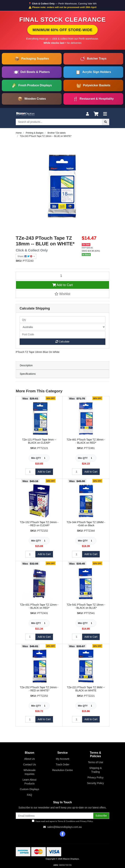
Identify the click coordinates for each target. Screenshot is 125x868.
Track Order (62, 764)
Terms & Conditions (67, 821)
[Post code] (62, 334)
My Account (62, 759)
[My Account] (87, 114)
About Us (30, 759)
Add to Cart (62, 285)
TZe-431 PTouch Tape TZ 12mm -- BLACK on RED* (39, 606)
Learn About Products (30, 782)
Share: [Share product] (25, 256)
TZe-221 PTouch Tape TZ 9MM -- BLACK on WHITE (86, 689)
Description (26, 365)
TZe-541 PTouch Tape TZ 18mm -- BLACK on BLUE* (86, 606)
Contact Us (29, 764)
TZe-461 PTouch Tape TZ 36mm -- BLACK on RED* (86, 441)
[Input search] (59, 122)
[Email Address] (55, 816)
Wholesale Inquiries (29, 772)
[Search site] (106, 122)
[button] (62, 294)
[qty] (62, 320)
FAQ (30, 795)
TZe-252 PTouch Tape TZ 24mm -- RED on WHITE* (39, 689)
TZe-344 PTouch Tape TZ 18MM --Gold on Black (86, 524)
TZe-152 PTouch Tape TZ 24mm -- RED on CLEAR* (39, 524)
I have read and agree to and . (63, 821)
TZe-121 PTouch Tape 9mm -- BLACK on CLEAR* (39, 441)
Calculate (62, 342)
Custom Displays (29, 789)
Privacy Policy (95, 777)
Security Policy (95, 783)
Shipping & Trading (95, 770)
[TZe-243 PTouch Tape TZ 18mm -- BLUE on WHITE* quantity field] (62, 276)
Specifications (28, 374)
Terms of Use (95, 762)
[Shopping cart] (96, 114)
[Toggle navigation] (105, 114)
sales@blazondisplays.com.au (65, 827)
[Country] (62, 327)
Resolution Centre (62, 770)
